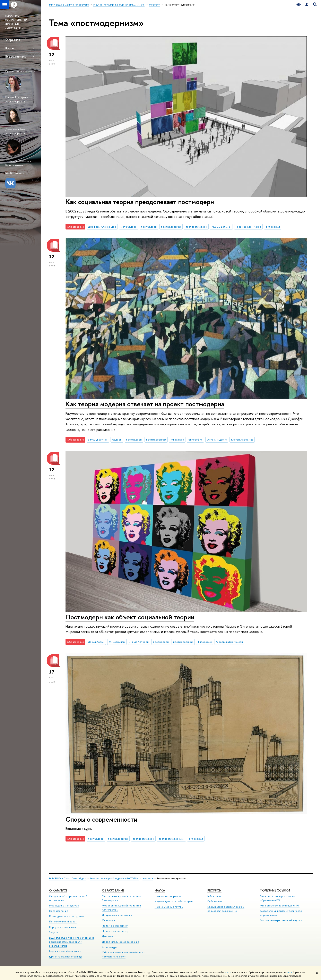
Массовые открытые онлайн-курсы (281, 920)
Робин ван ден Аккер (249, 227)
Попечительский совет (63, 922)
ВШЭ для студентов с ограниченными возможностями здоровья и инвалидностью (71, 942)
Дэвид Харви (96, 642)
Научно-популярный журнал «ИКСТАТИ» (114, 878)
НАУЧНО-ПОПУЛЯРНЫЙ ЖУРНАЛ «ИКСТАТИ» (16, 22)
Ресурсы (214, 890)
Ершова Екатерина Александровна (17, 99)
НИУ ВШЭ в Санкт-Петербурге (68, 878)
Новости (148, 878)
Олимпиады (109, 920)
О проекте (13, 40)
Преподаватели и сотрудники (67, 916)
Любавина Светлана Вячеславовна (18, 163)
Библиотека (214, 896)
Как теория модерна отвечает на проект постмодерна (145, 404)
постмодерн (149, 227)
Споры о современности (101, 819)
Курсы (10, 48)
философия (273, 227)
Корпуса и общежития (62, 927)
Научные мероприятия (168, 896)
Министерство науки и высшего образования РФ (279, 898)
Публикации (215, 901)
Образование (113, 890)
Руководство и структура (64, 906)
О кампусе (58, 890)
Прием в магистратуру (115, 931)
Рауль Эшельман (221, 227)
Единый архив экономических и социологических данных (226, 909)
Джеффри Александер (102, 227)
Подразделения (59, 911)
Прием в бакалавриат (115, 926)
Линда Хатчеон (139, 642)
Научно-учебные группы (169, 907)
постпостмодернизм (171, 839)
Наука (160, 890)
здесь (228, 972)
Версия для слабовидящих (65, 951)
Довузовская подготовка (117, 915)
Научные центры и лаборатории (174, 901)
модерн (117, 439)
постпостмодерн (196, 227)
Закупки (54, 932)
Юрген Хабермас (242, 439)
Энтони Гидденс (217, 439)
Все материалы (16, 56)
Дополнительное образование (121, 942)
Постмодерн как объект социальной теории (130, 617)
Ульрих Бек (177, 439)
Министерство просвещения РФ (280, 906)
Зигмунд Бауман (98, 439)
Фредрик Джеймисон (229, 642)
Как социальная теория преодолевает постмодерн (140, 202)
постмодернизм (171, 227)
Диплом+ (108, 936)
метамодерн (129, 227)
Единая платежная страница (66, 957)
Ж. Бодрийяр (117, 642)
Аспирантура (110, 947)
